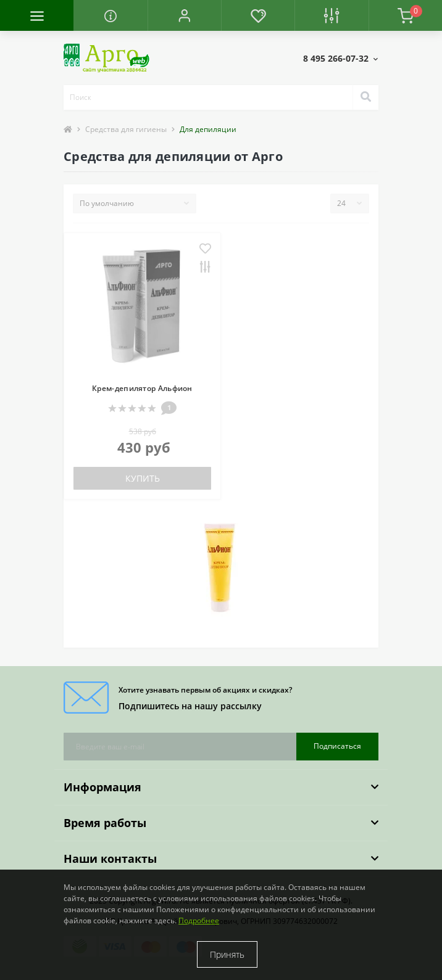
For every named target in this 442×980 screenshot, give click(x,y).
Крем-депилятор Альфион (142, 388)
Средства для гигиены (126, 129)
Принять (227, 954)
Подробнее (199, 920)
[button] (184, 15)
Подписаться (337, 746)
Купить (143, 478)
